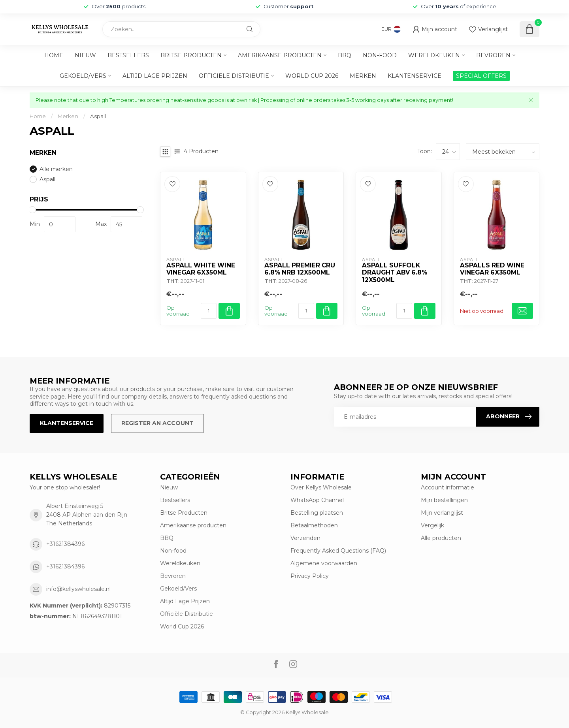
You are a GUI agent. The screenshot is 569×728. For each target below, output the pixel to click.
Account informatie (447, 487)
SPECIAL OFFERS (481, 76)
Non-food (380, 55)
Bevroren (493, 55)
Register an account (157, 423)
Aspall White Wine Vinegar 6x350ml (201, 269)
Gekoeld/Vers (83, 76)
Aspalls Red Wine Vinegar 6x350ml (492, 269)
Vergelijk (432, 525)
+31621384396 (65, 544)
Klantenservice (415, 76)
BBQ (345, 55)
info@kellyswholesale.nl (78, 589)
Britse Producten (191, 55)
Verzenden (305, 538)
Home (54, 55)
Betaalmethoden (314, 525)
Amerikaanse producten (280, 55)
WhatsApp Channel (317, 500)
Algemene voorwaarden (324, 563)
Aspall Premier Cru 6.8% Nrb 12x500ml (300, 269)
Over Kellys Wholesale (321, 487)
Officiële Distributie (234, 76)
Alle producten (441, 538)
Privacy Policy (310, 576)
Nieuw (85, 55)
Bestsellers (128, 55)
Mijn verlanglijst (442, 513)
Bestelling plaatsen (317, 513)
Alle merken (56, 169)
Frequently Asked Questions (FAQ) (338, 551)
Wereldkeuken (434, 55)
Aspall (98, 116)
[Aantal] (209, 311)
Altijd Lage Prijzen (155, 76)
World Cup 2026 (312, 76)
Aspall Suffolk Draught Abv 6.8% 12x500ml (395, 273)
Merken (363, 76)
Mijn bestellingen (444, 500)
